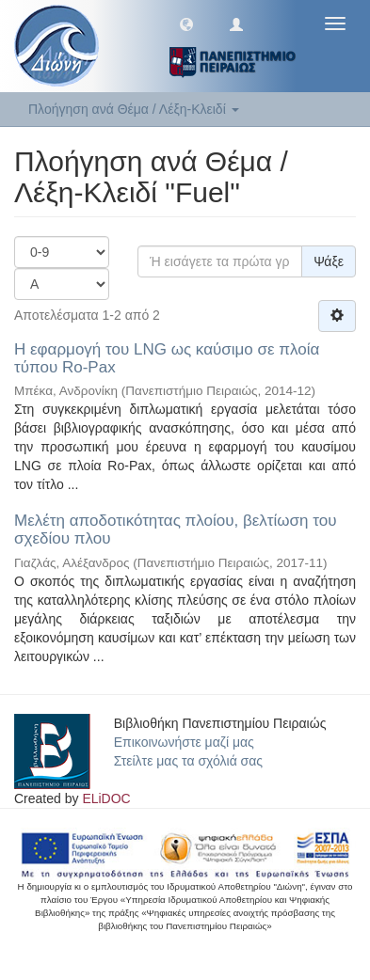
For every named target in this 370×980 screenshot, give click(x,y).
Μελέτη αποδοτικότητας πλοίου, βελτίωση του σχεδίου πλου (175, 530)
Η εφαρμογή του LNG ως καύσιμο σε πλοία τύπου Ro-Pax (167, 358)
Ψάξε (329, 261)
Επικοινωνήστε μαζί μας (184, 742)
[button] (186, 24)
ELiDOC (106, 798)
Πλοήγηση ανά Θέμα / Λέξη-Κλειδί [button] (134, 109)
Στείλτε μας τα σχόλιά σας (188, 761)
